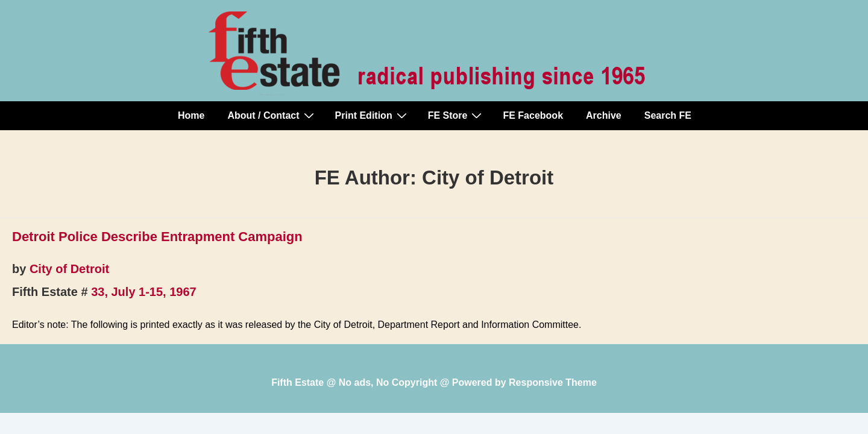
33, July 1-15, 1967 (144, 292)
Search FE (668, 115)
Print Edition (373, 115)
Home (191, 115)
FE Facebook (533, 115)
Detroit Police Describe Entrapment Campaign (157, 237)
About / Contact (272, 115)
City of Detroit (69, 269)
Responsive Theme (553, 382)
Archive (604, 115)
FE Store (457, 115)
